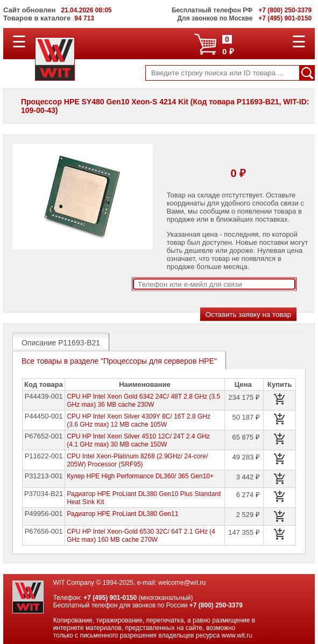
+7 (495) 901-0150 (110, 598)
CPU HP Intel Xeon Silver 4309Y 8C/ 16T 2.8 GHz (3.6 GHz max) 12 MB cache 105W (139, 420)
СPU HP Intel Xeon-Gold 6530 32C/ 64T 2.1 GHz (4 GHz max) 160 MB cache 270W (141, 536)
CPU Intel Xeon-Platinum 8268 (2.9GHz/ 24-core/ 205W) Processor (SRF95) (137, 460)
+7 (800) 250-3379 (216, 605)
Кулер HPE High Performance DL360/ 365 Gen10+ (140, 476)
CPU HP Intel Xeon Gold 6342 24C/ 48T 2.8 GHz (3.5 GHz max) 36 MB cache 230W (143, 401)
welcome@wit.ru (182, 583)
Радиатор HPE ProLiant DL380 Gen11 (122, 514)
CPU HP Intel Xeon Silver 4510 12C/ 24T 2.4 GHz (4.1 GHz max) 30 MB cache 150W (138, 440)
